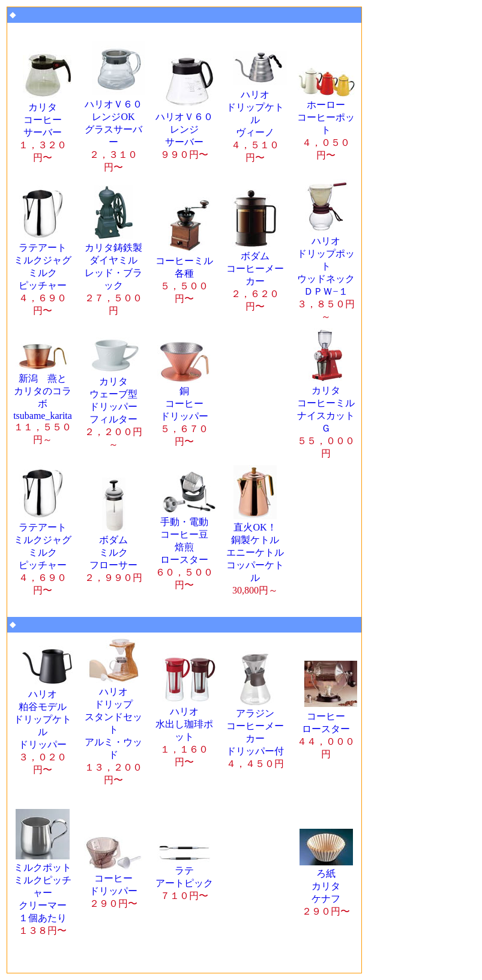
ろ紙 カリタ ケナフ (326, 887)
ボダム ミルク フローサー (113, 553)
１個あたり (43, 893)
